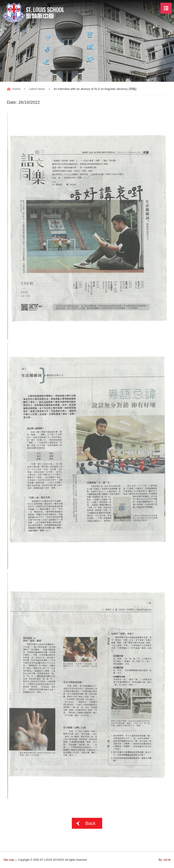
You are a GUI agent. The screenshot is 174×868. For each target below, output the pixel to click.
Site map (9, 860)
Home (16, 89)
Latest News (37, 89)
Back (90, 823)
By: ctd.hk (165, 860)
